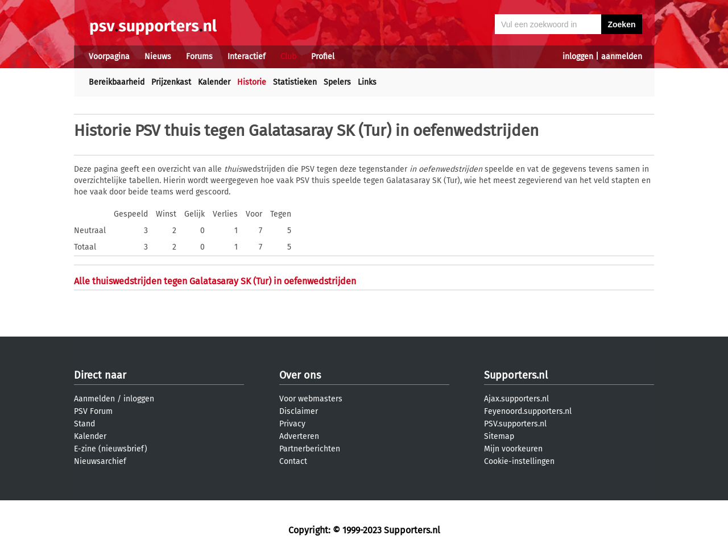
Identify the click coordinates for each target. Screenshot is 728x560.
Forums (199, 57)
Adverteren (299, 436)
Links (367, 82)
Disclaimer (299, 411)
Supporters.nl (516, 375)
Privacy (292, 424)
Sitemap (499, 436)
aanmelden (622, 57)
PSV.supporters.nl (515, 424)
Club (288, 57)
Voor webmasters (311, 399)
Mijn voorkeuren (513, 449)
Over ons (300, 375)
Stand (84, 424)
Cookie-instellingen (519, 461)
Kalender (214, 82)
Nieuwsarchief (100, 461)
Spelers (337, 82)
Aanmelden (94, 399)
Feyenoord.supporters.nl (528, 411)
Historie (252, 82)
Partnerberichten (310, 449)
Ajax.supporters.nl (516, 399)
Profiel (323, 57)
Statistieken (295, 82)
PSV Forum (93, 411)
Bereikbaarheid (117, 82)
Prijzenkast (171, 82)
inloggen (578, 57)
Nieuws (158, 57)
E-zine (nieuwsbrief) (111, 449)
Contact (293, 461)
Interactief (247, 57)
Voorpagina (109, 57)
